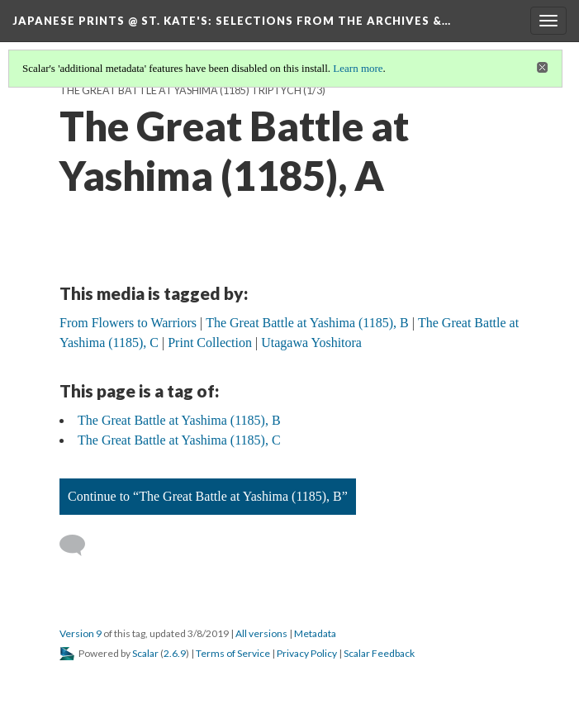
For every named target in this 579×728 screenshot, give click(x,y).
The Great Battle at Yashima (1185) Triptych (180, 90)
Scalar (145, 653)
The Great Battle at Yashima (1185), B (179, 420)
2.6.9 (175, 653)
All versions (261, 633)
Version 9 (81, 633)
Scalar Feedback (379, 653)
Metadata (315, 633)
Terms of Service (233, 653)
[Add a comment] (80, 545)
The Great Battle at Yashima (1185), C (179, 440)
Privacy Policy (307, 653)
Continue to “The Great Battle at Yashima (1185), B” (208, 496)
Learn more (358, 68)
